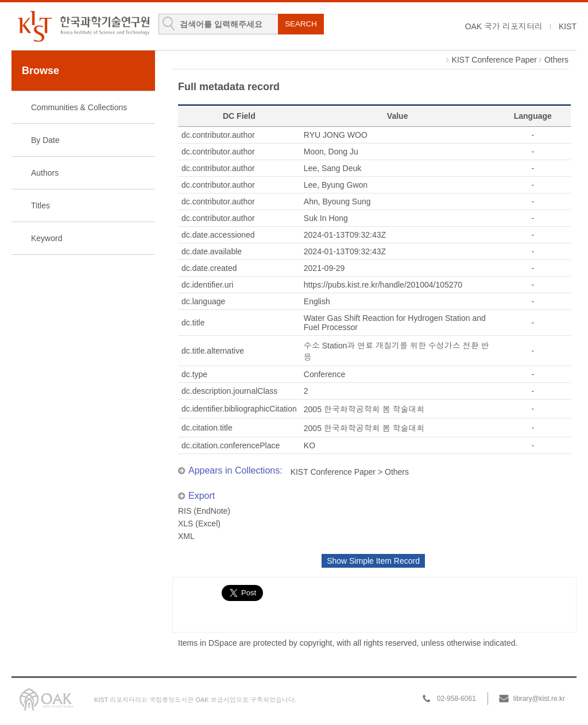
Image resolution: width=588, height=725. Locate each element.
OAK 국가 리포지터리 (504, 26)
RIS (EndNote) (204, 511)
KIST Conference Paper (494, 60)
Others (556, 60)
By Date (45, 140)
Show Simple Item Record (373, 561)
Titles (40, 206)
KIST (568, 26)
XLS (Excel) (199, 524)
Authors (45, 173)
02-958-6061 (457, 699)
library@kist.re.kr (539, 699)
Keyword (47, 238)
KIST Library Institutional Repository (83, 26)
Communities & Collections (79, 107)
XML (186, 536)
